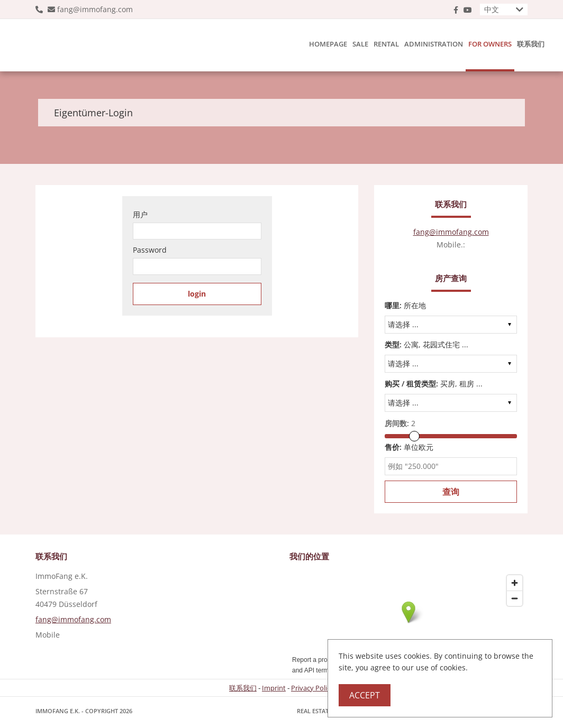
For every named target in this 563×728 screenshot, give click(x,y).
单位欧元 (409, 447)
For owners (490, 44)
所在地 (405, 305)
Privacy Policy (312, 688)
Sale (360, 44)
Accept (365, 695)
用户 (140, 214)
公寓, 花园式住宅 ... (426, 344)
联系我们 (531, 44)
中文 (492, 9)
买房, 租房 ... (434, 384)
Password (150, 250)
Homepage (328, 44)
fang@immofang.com (95, 9)
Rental (386, 44)
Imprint (274, 688)
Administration (434, 44)
